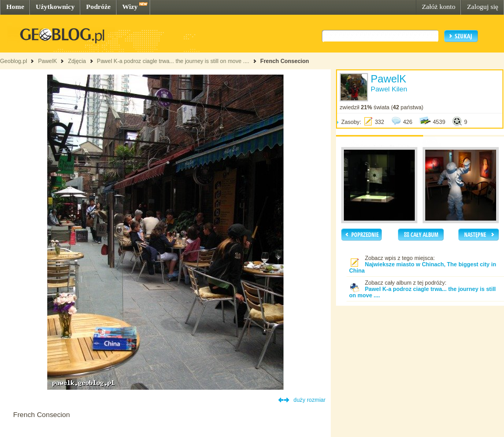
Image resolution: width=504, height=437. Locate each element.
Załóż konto (438, 7)
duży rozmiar (309, 400)
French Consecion (285, 61)
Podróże (98, 7)
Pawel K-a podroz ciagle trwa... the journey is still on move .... (173, 61)
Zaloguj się (482, 7)
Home (15, 7)
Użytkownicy (55, 7)
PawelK (47, 61)
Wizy (130, 7)
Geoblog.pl (14, 61)
